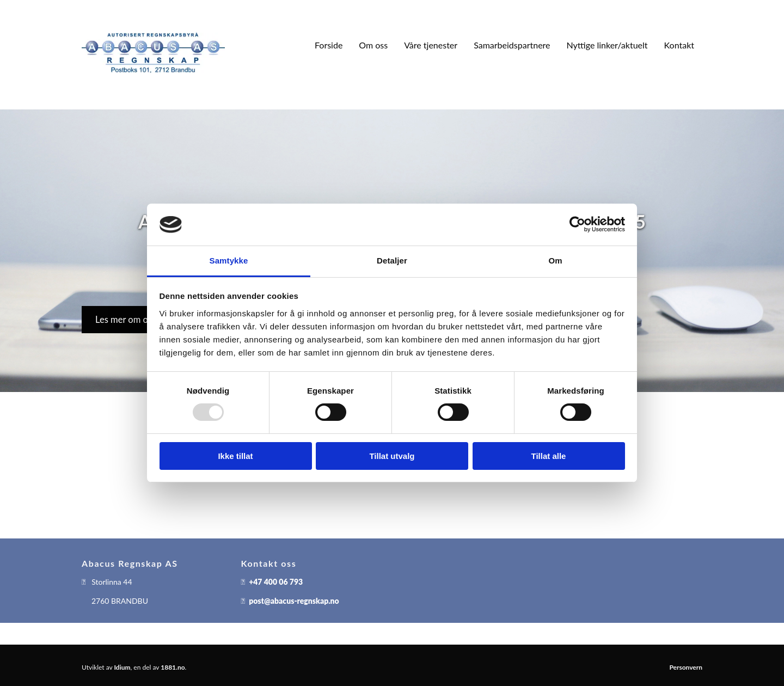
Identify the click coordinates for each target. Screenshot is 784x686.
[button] (125, 320)
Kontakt (679, 45)
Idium (122, 667)
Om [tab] (555, 261)
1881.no (173, 667)
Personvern (686, 667)
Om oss (373, 45)
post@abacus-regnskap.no (294, 601)
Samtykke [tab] (229, 261)
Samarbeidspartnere (512, 45)
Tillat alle (549, 456)
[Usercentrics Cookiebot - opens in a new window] (577, 224)
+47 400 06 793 (276, 582)
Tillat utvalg (392, 456)
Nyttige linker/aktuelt (607, 45)
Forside (329, 45)
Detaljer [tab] (392, 261)
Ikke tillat (235, 456)
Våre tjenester (431, 45)
